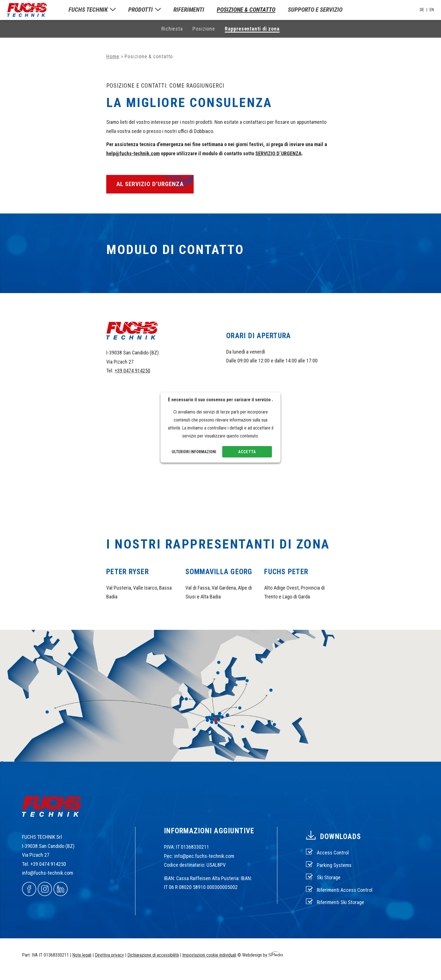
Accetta (247, 452)
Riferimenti (189, 10)
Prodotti (141, 10)
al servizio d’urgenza (150, 184)
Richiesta (172, 29)
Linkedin (61, 889)
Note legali (82, 955)
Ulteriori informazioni (194, 452)
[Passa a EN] (432, 10)
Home (113, 56)
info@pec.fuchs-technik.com (204, 856)
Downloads (341, 837)
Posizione (204, 29)
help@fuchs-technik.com (133, 153)
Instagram (45, 889)
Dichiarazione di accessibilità (153, 955)
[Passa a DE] (424, 10)
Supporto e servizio (315, 10)
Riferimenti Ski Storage (340, 902)
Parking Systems (334, 865)
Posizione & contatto (246, 10)
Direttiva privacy (109, 955)
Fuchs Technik (88, 10)
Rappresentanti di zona (252, 29)
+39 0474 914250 (132, 371)
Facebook (29, 889)
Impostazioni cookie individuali (209, 955)
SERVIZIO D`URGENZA (278, 153)
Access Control (333, 853)
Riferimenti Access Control (345, 890)
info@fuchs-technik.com (48, 873)
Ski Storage (329, 877)
